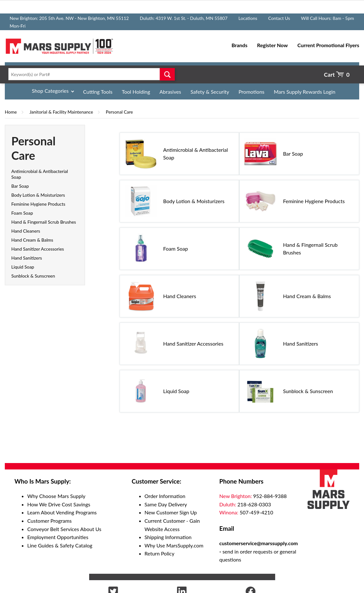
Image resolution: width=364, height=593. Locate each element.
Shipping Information (168, 537)
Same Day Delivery (166, 504)
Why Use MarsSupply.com (174, 545)
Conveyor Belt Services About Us (64, 529)
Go (167, 74)
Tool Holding (136, 92)
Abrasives (170, 92)
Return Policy (160, 553)
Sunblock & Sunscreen (33, 276)
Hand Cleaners (26, 231)
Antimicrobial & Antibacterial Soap (196, 154)
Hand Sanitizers (27, 258)
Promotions (252, 92)
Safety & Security (210, 92)
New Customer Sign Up (171, 512)
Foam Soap (22, 213)
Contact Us (279, 18)
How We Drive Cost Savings (59, 504)
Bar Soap (20, 186)
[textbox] (90, 74)
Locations (248, 18)
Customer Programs (49, 521)
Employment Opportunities (58, 537)
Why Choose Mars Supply (56, 496)
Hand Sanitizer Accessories (38, 249)
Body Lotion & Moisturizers (38, 195)
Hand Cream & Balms (32, 240)
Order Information (165, 496)
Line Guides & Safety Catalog (60, 545)
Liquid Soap (23, 267)
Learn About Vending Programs (62, 512)
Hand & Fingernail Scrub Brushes (44, 222)
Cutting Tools (98, 92)
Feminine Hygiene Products (38, 204)
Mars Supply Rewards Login (305, 92)
